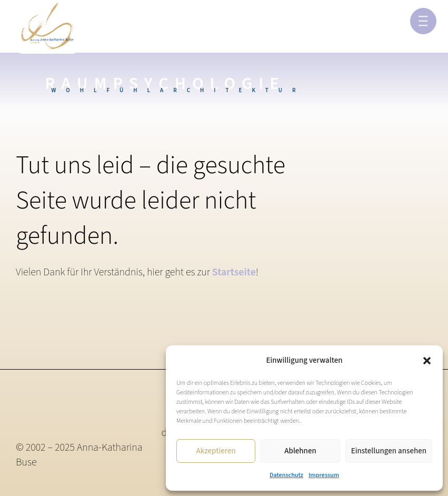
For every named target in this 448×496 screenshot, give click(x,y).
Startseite (234, 272)
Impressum (324, 475)
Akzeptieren (216, 451)
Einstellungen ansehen (389, 451)
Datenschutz (286, 475)
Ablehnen (300, 451)
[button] (427, 361)
